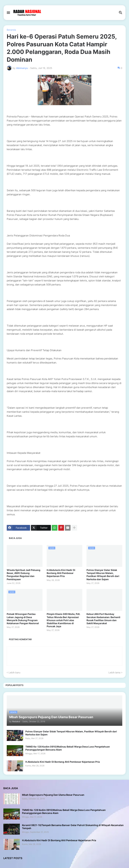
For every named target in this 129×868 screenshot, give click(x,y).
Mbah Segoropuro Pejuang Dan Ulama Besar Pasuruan (53, 795)
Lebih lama (114, 672)
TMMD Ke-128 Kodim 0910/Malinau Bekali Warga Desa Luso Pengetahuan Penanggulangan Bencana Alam (68, 748)
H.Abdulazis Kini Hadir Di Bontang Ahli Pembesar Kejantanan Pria (61, 573)
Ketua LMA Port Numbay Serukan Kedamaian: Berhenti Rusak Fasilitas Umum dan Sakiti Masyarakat (103, 619)
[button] (8, 13)
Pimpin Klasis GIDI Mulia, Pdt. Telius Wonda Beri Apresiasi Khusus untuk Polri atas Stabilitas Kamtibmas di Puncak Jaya (63, 620)
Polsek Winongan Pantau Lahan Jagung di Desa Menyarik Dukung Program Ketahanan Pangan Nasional (23, 619)
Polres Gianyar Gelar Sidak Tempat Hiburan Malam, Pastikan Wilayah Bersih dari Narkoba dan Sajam (103, 575)
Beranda (11, 30)
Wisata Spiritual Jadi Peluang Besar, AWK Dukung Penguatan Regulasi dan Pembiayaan (24, 575)
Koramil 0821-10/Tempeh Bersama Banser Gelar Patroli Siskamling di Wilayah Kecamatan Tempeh (73, 827)
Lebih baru (14, 672)
